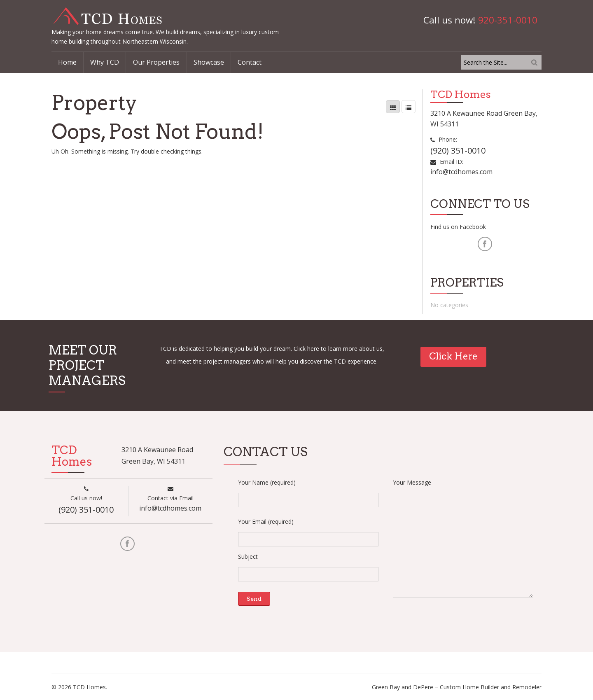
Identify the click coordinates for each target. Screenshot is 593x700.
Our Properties (156, 62)
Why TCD (105, 62)
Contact (250, 62)
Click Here (453, 356)
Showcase (209, 62)
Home (67, 62)
